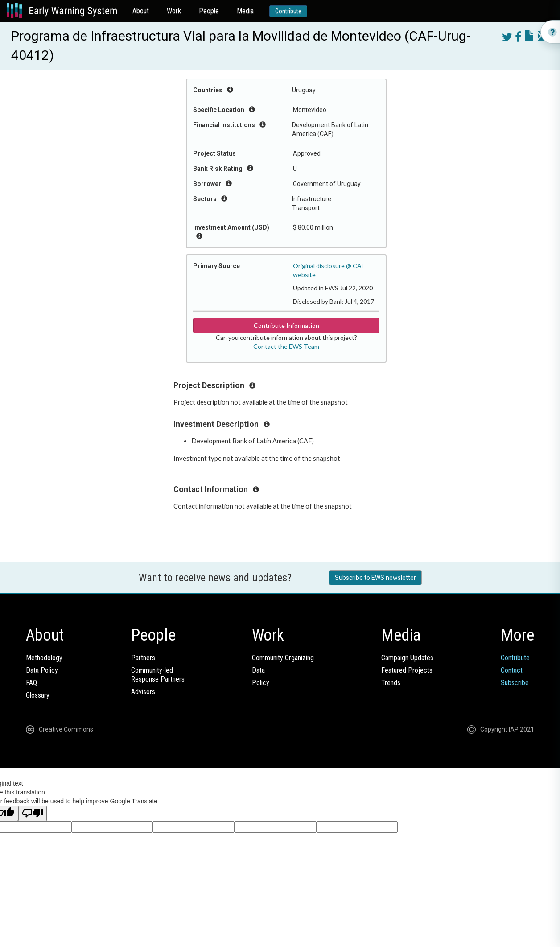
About (141, 11)
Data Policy (42, 670)
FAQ (31, 683)
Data (258, 670)
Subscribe (515, 683)
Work (174, 11)
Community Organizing (283, 658)
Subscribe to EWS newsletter (375, 578)
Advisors (143, 692)
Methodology (44, 658)
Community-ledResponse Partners (158, 675)
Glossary (38, 695)
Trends (391, 683)
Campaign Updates (407, 658)
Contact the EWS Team (286, 346)
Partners (143, 658)
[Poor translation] (33, 813)
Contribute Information (286, 325)
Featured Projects (407, 670)
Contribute (288, 11)
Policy (261, 683)
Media (245, 11)
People (209, 11)
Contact (512, 670)
